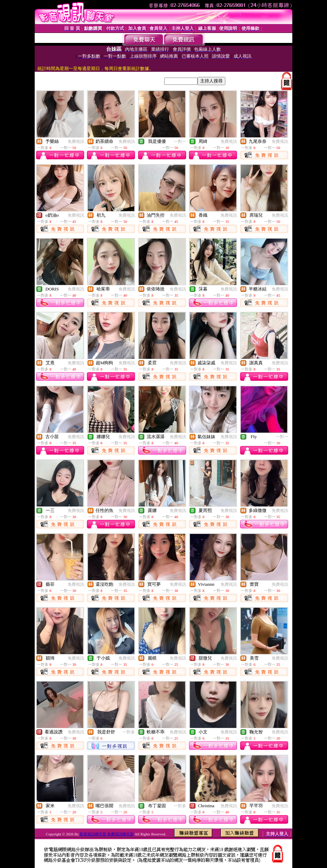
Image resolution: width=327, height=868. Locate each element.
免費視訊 (76, 141)
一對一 (180, 141)
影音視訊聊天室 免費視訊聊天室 (107, 834)
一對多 (129, 732)
